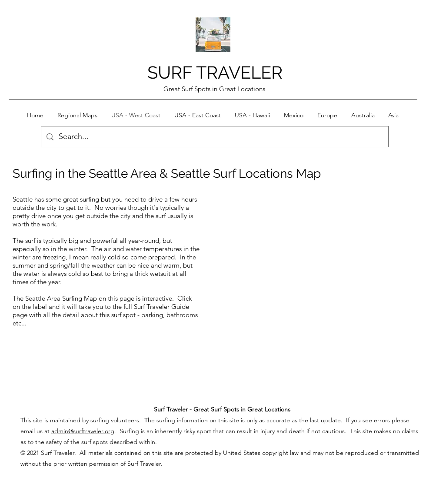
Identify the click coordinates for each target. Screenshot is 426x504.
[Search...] (214, 137)
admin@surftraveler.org (83, 431)
